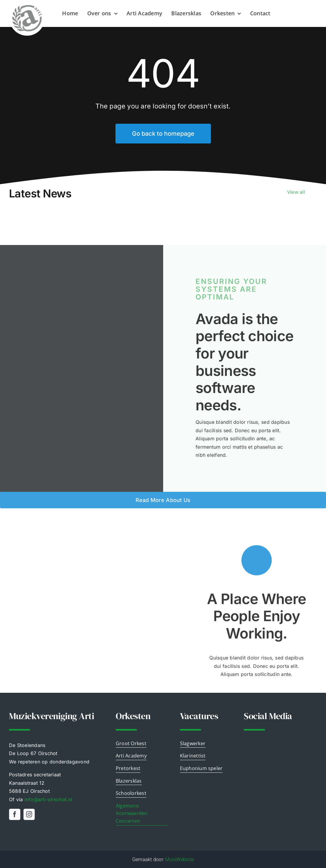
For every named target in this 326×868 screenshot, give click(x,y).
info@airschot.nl (48, 799)
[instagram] (29, 814)
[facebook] (15, 814)
